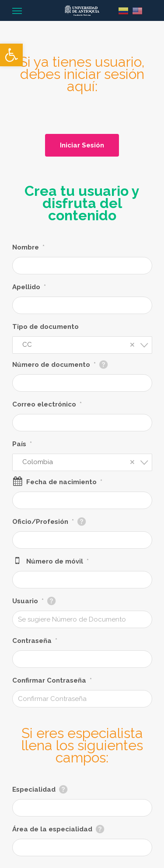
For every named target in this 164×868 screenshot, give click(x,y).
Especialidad (34, 789)
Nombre (28, 247)
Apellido (29, 287)
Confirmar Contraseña (52, 680)
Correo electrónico (47, 404)
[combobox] (82, 345)
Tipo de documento (45, 327)
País (22, 444)
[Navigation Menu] (17, 10)
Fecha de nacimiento (64, 482)
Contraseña (35, 641)
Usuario (28, 601)
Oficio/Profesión (43, 522)
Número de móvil (58, 561)
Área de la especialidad (52, 829)
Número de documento (54, 365)
